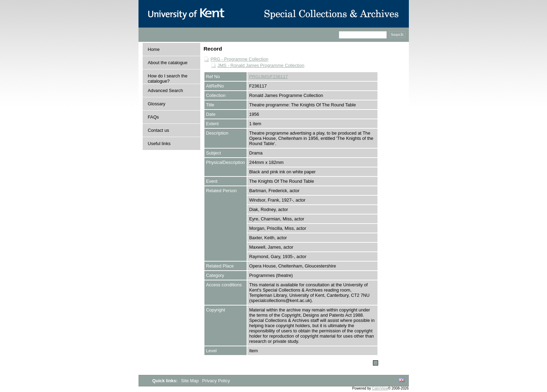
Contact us (159, 130)
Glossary (157, 104)
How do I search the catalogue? (168, 78)
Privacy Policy (216, 381)
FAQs (153, 117)
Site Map (190, 381)
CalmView (380, 388)
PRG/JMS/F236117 (268, 77)
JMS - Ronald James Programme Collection (261, 65)
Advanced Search (166, 91)
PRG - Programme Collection (240, 59)
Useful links (159, 144)
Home (154, 49)
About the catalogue (168, 63)
